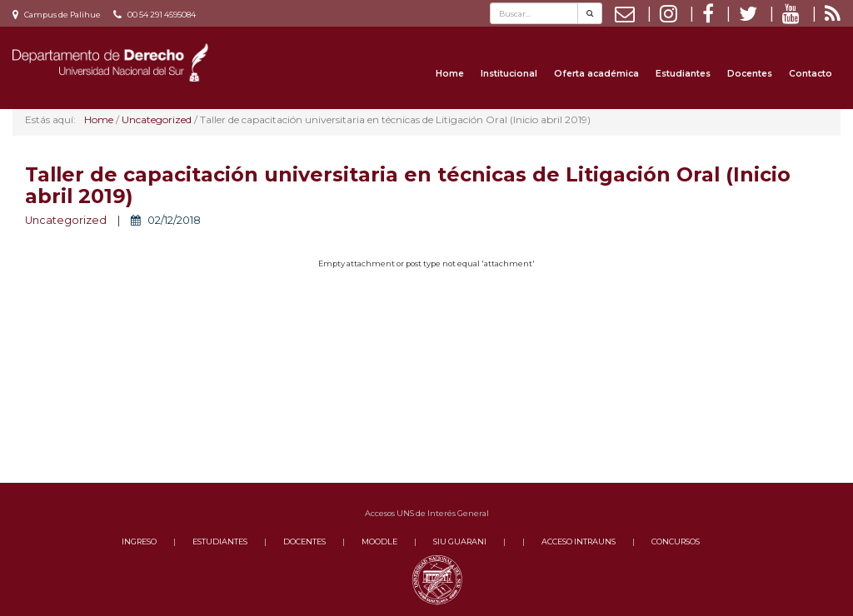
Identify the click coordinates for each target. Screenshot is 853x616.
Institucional (509, 74)
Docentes (750, 74)
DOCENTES (304, 541)
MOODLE (379, 541)
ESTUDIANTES (220, 541)
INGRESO (139, 541)
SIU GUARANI (460, 541)
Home (450, 74)
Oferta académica (596, 74)
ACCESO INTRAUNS (579, 541)
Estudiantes (683, 74)
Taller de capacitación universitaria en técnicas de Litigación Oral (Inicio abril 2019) (408, 185)
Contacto (811, 74)
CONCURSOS (676, 541)
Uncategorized (66, 220)
